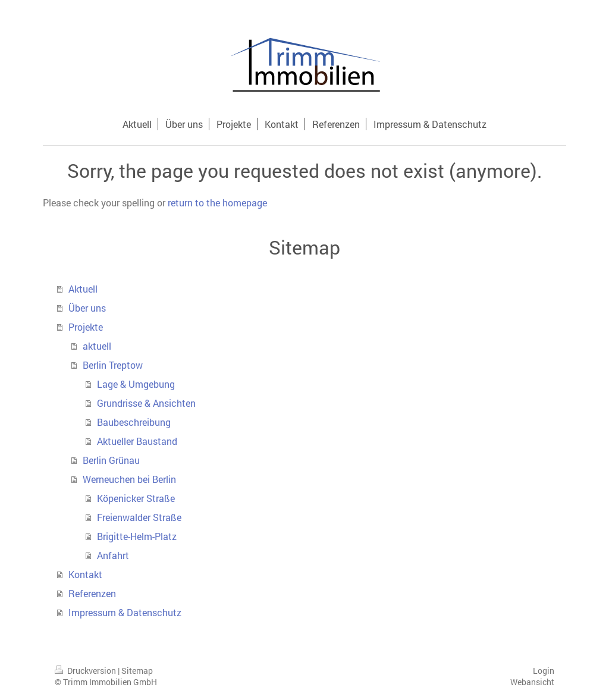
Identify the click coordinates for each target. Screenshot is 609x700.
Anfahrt (113, 555)
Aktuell (83, 289)
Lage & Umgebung (136, 384)
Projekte (86, 327)
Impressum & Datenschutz (125, 612)
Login (544, 671)
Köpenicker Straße (136, 498)
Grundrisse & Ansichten (146, 403)
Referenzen (92, 593)
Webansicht (532, 682)
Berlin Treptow (113, 365)
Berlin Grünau (111, 460)
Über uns (87, 308)
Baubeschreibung (134, 422)
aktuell (97, 346)
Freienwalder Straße (139, 517)
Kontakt (85, 574)
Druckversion (86, 671)
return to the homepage (217, 203)
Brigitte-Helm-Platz (137, 536)
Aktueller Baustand (137, 441)
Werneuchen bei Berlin (129, 479)
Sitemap (137, 671)
